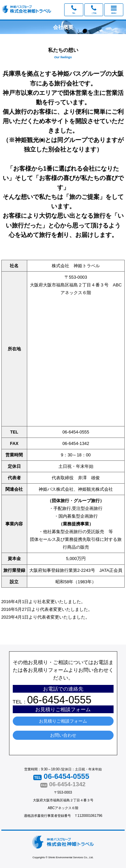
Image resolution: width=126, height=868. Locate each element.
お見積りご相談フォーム (63, 721)
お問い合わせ (63, 735)
